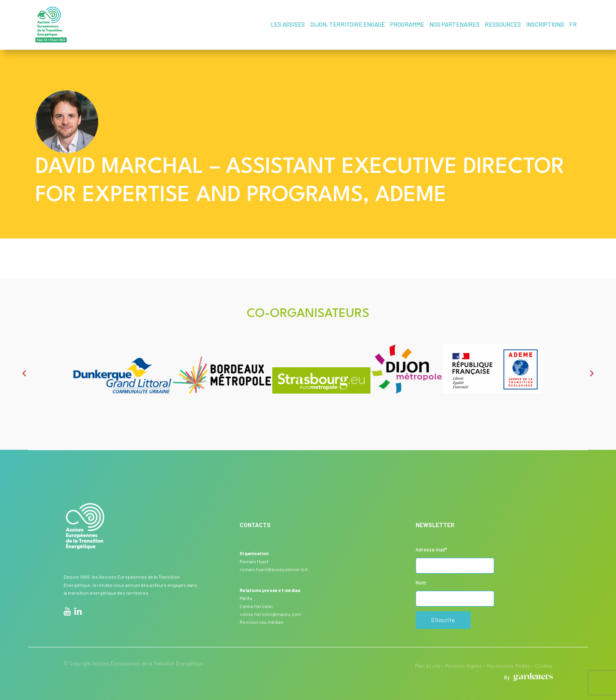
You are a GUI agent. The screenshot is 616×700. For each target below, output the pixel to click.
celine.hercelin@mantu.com (270, 614)
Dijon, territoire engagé (347, 24)
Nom (421, 582)
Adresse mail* (431, 549)
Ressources (503, 24)
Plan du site (428, 665)
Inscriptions (545, 24)
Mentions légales (464, 665)
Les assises (288, 24)
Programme (407, 24)
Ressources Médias (509, 665)
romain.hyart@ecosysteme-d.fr (274, 569)
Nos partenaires (455, 24)
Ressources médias (262, 621)
